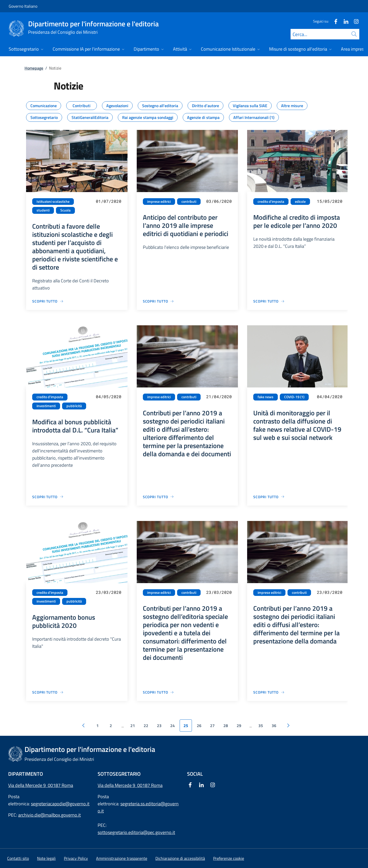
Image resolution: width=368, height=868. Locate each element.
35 (261, 726)
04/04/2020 (330, 397)
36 (274, 726)
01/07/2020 (109, 201)
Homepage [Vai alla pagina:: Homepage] (34, 68)
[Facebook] (334, 21)
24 (172, 726)
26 (199, 726)
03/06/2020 (219, 201)
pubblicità (74, 406)
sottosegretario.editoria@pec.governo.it (136, 832)
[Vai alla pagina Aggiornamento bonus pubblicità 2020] (48, 692)
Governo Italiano (23, 6)
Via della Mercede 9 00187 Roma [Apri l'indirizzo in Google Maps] (41, 785)
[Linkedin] (344, 21)
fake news (266, 397)
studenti (43, 210)
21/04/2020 (219, 397)
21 (133, 726)
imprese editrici (159, 202)
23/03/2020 (109, 592)
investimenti (46, 406)
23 (159, 726)
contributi (189, 202)
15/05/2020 (330, 201)
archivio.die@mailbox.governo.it (49, 815)
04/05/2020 (109, 397)
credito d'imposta (271, 202)
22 (146, 726)
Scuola (65, 210)
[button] (229, 858)
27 (212, 726)
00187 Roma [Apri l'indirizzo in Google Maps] (150, 785)
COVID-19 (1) (294, 397)
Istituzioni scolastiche (53, 202)
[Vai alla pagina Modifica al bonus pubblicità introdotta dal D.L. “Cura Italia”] (48, 497)
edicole (300, 202)
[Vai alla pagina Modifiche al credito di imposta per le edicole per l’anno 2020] (269, 301)
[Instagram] (354, 21)
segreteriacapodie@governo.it (60, 804)
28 (226, 726)
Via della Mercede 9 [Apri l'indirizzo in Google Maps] (117, 785)
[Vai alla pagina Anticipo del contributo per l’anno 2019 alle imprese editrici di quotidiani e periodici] (159, 301)
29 (239, 726)
